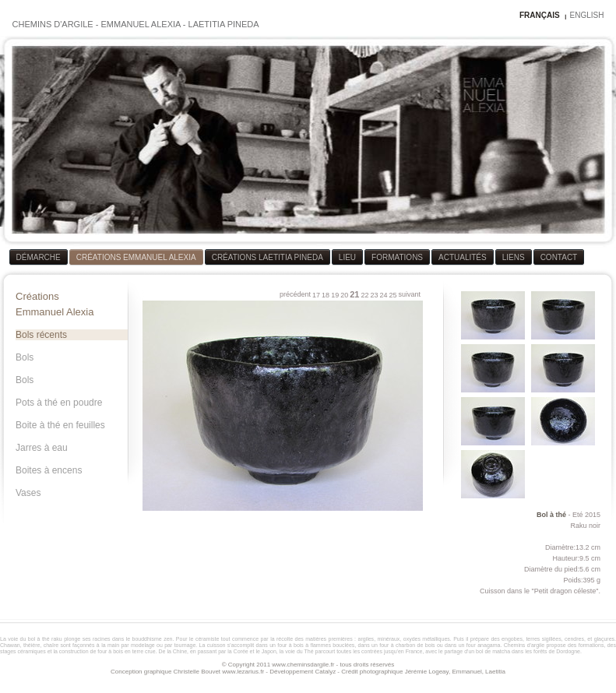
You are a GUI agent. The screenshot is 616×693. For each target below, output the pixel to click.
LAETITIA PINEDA (224, 24)
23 (374, 295)
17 (316, 295)
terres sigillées (543, 639)
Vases (28, 493)
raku (57, 639)
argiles (366, 639)
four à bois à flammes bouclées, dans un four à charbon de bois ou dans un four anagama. (390, 645)
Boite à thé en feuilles (60, 425)
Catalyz (325, 672)
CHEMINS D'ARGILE (53, 24)
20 (344, 295)
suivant (409, 294)
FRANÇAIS (540, 15)
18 (326, 295)
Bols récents (41, 335)
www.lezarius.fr (243, 672)
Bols (25, 357)
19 (335, 295)
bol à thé (39, 639)
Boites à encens (49, 470)
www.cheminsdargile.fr (303, 665)
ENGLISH (587, 15)
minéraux (389, 639)
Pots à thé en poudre (59, 403)
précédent (295, 294)
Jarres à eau (42, 448)
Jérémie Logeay (427, 672)
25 (392, 295)
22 (364, 295)
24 (383, 295)
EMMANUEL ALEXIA (140, 24)
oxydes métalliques (427, 639)
